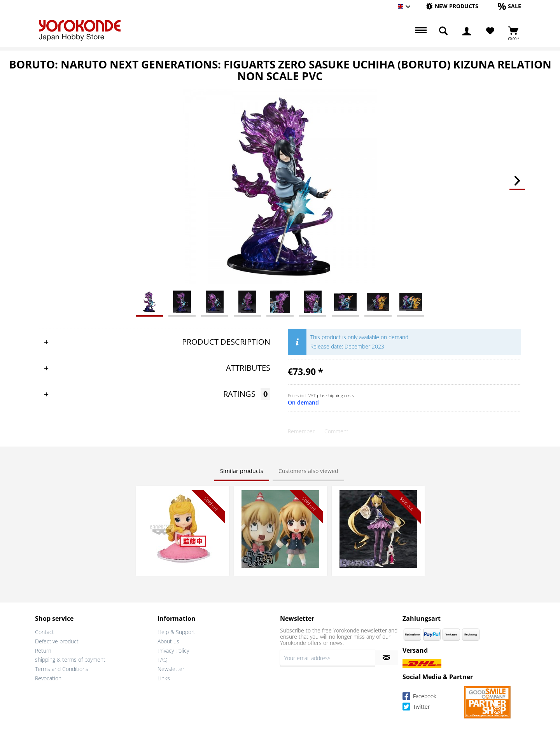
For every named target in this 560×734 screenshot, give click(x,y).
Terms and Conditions (62, 669)
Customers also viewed (308, 471)
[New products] (452, 6)
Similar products (242, 471)
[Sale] (509, 6)
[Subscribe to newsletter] (386, 658)
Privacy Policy (173, 651)
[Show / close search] (443, 31)
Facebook (419, 697)
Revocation (48, 678)
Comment (336, 431)
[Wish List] (490, 31)
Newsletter (171, 669)
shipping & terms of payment (70, 660)
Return (43, 651)
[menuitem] (452, 6)
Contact (45, 632)
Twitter (416, 708)
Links (164, 678)
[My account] (467, 31)
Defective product (57, 641)
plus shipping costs (335, 395)
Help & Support (176, 632)
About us (168, 641)
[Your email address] (327, 658)
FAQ (163, 660)
